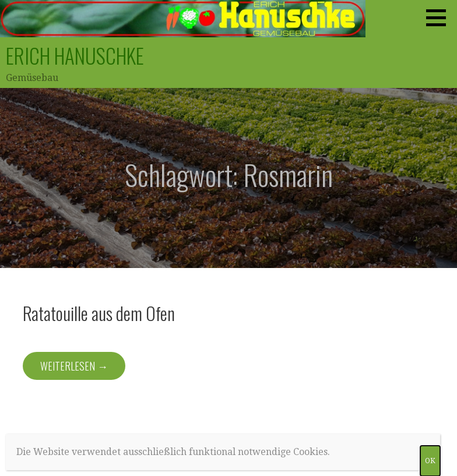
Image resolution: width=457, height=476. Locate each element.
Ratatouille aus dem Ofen (99, 313)
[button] (440, 17)
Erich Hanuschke (75, 55)
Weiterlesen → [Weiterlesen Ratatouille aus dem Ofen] (74, 366)
